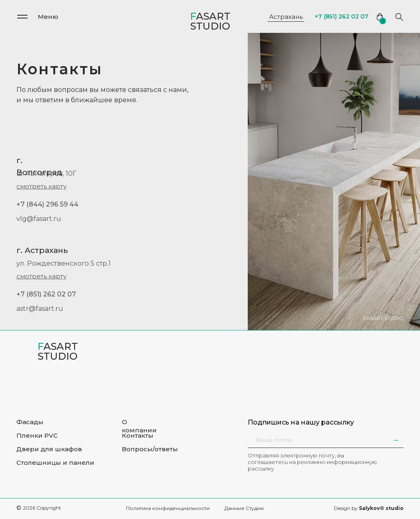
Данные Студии (244, 508)
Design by (369, 508)
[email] (301, 440)
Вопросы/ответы (150, 449)
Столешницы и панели (55, 463)
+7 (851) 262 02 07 (46, 294)
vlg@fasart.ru (39, 219)
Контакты (138, 435)
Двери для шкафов (49, 449)
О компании (139, 426)
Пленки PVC (37, 435)
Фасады (30, 422)
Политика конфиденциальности (168, 508)
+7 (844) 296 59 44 (47, 204)
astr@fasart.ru (40, 309)
